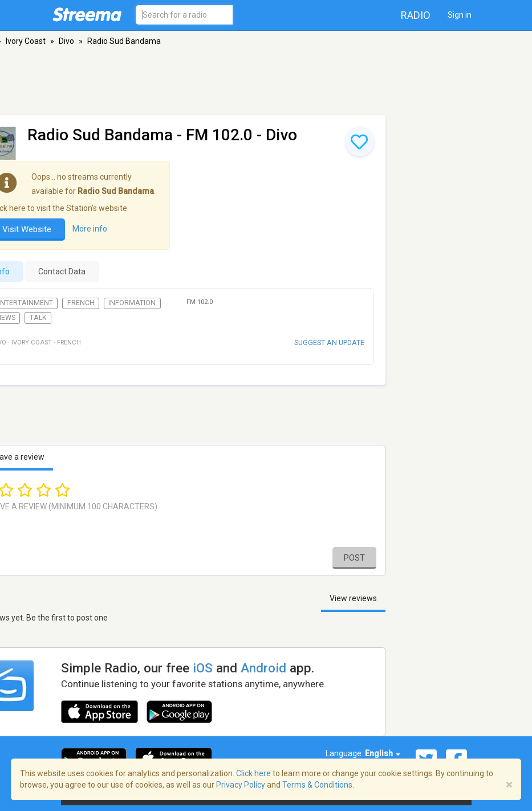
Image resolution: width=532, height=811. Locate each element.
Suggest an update (329, 342)
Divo (66, 41)
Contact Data (62, 271)
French (81, 303)
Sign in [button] (460, 15)
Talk (38, 318)
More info (90, 229)
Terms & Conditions (317, 785)
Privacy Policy (241, 785)
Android (263, 668)
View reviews (353, 598)
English (383, 753)
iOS (203, 668)
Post (354, 558)
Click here (253, 773)
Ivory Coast (26, 41)
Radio (416, 15)
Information (132, 303)
